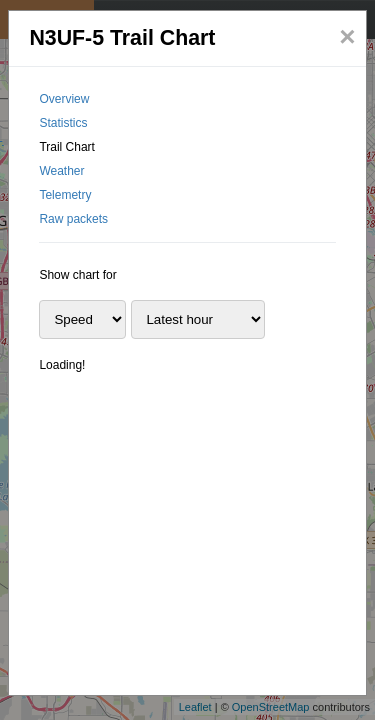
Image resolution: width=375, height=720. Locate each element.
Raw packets (73, 219)
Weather (61, 171)
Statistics (63, 123)
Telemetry (65, 195)
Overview (64, 99)
